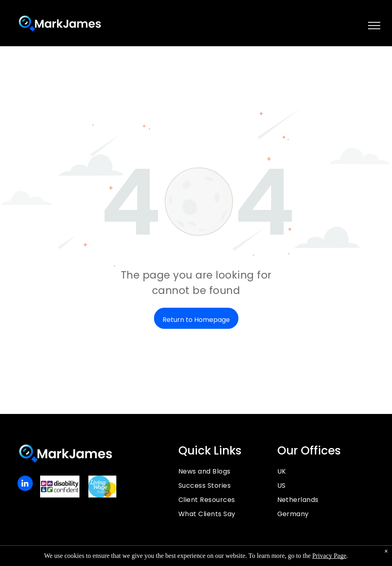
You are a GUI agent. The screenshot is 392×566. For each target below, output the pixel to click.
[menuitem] (228, 471)
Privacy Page (329, 556)
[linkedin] (25, 484)
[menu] (374, 26)
